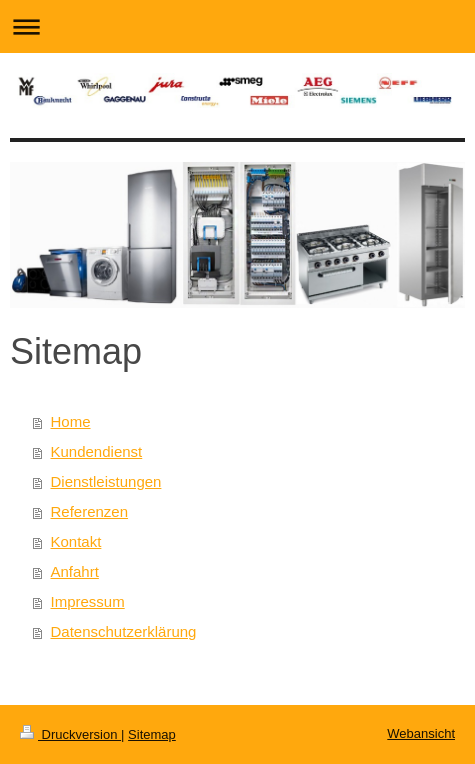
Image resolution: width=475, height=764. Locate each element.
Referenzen (90, 511)
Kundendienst (97, 451)
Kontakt (76, 541)
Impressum (88, 601)
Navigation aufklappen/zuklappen (237, 26)
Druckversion (70, 734)
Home (71, 421)
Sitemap (152, 734)
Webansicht (421, 733)
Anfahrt (75, 571)
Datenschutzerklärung (124, 631)
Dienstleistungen (106, 481)
